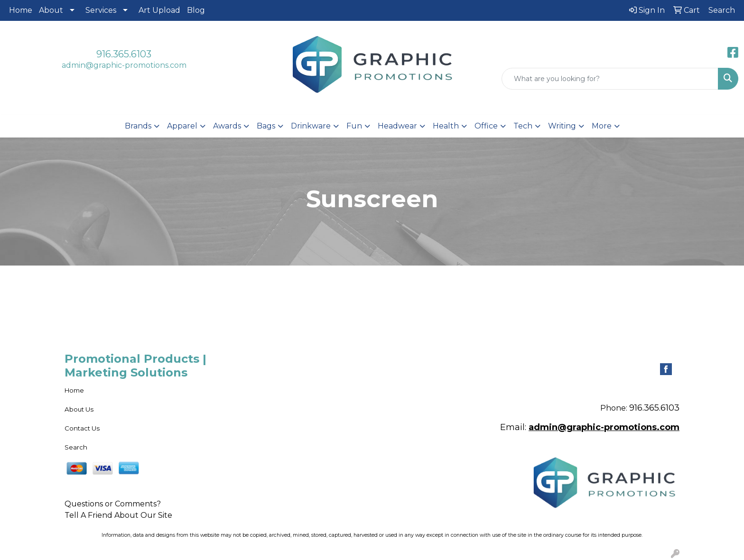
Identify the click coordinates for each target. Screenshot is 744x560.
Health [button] (446, 126)
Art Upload (159, 10)
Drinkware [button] (311, 126)
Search (76, 447)
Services (101, 10)
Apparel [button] (182, 126)
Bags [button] (266, 126)
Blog (196, 10)
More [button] (602, 126)
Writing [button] (562, 126)
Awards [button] (227, 126)
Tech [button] (523, 126)
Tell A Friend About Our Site (118, 515)
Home (21, 10)
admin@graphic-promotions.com (124, 65)
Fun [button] (354, 126)
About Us (79, 409)
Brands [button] (138, 126)
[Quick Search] (610, 79)
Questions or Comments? (113, 504)
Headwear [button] (397, 126)
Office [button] (486, 126)
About (51, 10)
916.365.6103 (124, 54)
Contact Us (82, 428)
